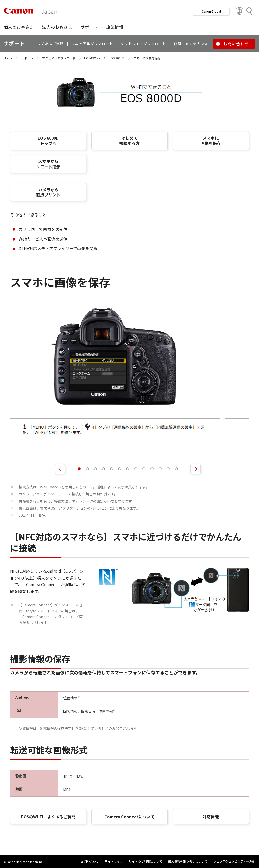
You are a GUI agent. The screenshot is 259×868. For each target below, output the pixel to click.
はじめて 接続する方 (129, 141)
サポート (27, 58)
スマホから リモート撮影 (48, 164)
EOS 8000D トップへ (48, 141)
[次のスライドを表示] (196, 469)
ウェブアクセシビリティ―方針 (234, 861)
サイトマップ (114, 861)
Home (8, 58)
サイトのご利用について (145, 861)
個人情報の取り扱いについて (188, 861)
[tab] (79, 469)
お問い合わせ (90, 861)
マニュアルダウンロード (59, 58)
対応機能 (211, 817)
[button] (19, 27)
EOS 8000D (117, 58)
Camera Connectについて (129, 817)
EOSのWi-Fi (92, 58)
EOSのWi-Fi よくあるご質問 (48, 817)
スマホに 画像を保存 (211, 141)
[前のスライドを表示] (60, 469)
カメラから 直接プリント (48, 192)
